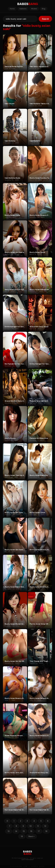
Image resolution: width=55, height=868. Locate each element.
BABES (28, 4)
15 (24, 831)
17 (39, 831)
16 (31, 831)
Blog (44, 9)
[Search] (20, 19)
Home (12, 9)
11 (38, 826)
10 (31, 826)
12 (45, 826)
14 (16, 831)
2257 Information (28, 860)
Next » (31, 836)
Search (45, 19)
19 (22, 836)
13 (9, 831)
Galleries (23, 9)
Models (34, 9)
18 (46, 831)
